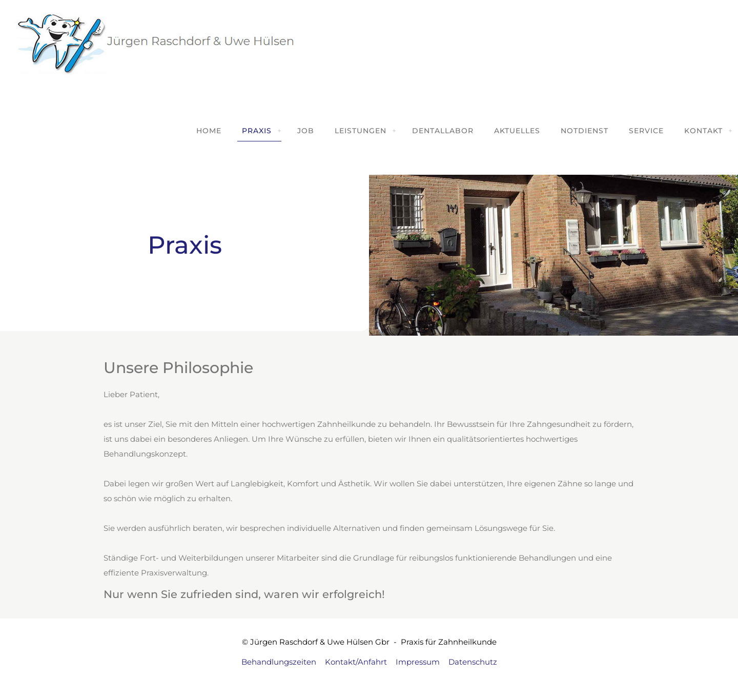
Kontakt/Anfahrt (356, 662)
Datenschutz (473, 662)
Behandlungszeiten (279, 662)
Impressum (418, 662)
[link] (279, 131)
